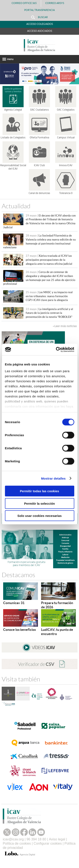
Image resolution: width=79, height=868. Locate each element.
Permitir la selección (40, 503)
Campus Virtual (66, 138)
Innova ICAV (66, 165)
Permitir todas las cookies (40, 491)
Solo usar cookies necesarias (39, 516)
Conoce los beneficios (19, 630)
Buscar (39, 17)
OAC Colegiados (66, 110)
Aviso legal (57, 839)
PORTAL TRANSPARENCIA (39, 10)
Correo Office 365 (24, 3)
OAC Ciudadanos (39, 110)
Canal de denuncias (39, 193)
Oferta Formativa (39, 138)
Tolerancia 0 (66, 193)
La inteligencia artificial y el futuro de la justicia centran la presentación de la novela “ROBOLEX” (49, 313)
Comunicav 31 (14, 603)
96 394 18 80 (36, 839)
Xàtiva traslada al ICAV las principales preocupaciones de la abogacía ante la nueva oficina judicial (49, 260)
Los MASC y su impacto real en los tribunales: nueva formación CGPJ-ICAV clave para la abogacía (49, 296)
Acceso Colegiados (40, 24)
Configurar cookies (48, 843)
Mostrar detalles (53, 478)
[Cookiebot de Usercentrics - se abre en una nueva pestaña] (56, 349)
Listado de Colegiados (13, 138)
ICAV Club (39, 165)
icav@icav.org (13, 839)
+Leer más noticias (65, 326)
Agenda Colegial (13, 110)
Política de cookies (17, 843)
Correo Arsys (56, 3)
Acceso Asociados (40, 31)
